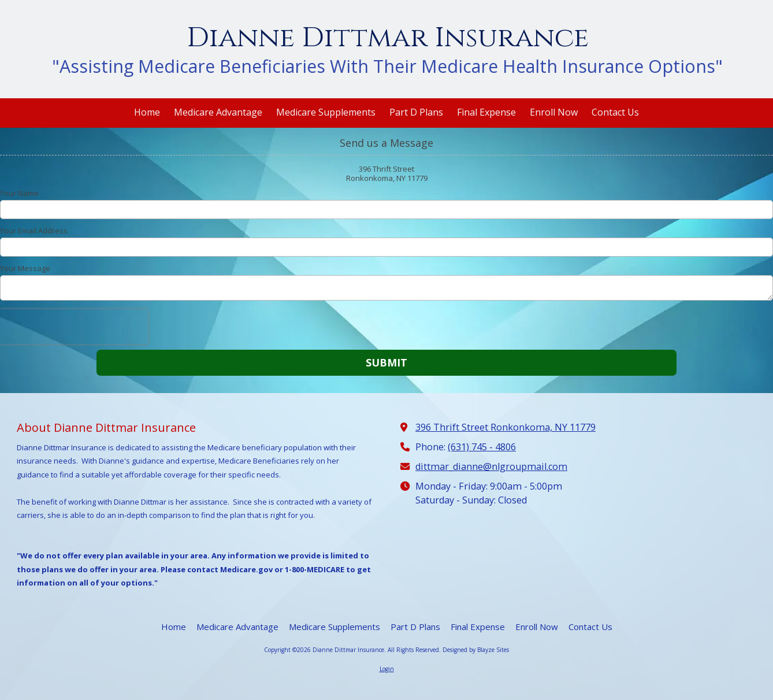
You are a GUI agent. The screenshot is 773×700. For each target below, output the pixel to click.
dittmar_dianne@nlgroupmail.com (491, 466)
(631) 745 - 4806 (482, 447)
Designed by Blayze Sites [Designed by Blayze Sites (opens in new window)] (476, 650)
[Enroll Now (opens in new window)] (554, 113)
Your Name (19, 193)
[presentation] (74, 327)
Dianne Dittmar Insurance (388, 38)
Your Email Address (34, 231)
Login (387, 669)
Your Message (25, 268)
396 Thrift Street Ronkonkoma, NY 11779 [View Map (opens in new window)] (506, 427)
